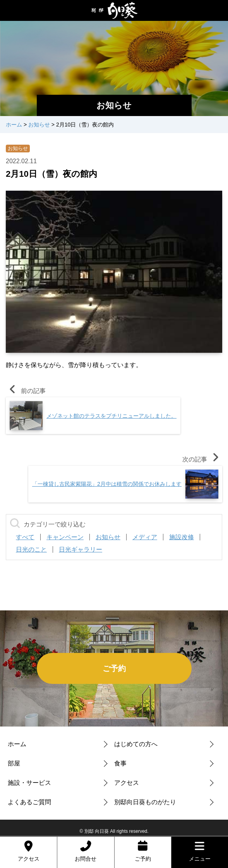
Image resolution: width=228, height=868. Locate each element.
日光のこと (31, 549)
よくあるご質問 (29, 802)
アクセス (127, 783)
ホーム (17, 744)
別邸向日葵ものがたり (145, 802)
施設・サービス (29, 783)
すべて (25, 537)
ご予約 (114, 668)
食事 (120, 763)
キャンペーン (65, 537)
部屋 (14, 763)
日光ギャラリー (81, 549)
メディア (145, 537)
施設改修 (182, 537)
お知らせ (18, 148)
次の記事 (202, 459)
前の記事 (26, 391)
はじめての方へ (136, 744)
